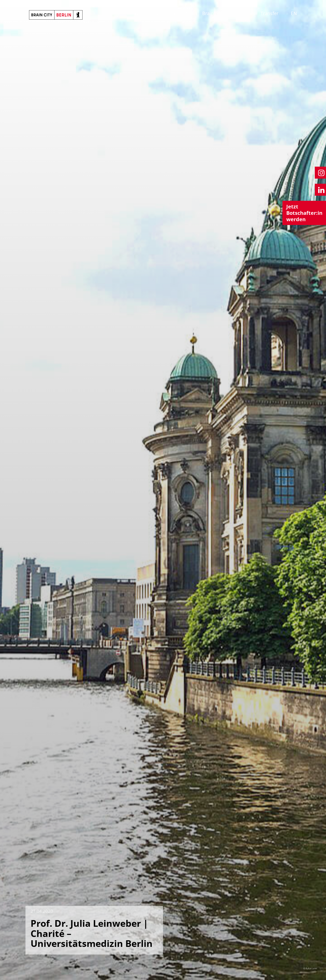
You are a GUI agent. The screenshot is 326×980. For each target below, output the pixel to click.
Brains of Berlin (219, 13)
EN (294, 13)
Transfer (269, 13)
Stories (248, 13)
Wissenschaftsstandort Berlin (166, 13)
